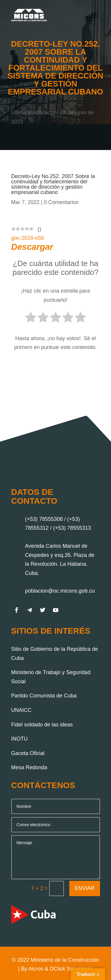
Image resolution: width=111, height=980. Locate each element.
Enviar (85, 888)
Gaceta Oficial (28, 753)
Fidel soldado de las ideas (42, 725)
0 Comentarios (61, 202)
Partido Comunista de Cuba (44, 696)
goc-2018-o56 (28, 238)
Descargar (32, 247)
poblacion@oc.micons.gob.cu (60, 591)
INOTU (20, 739)
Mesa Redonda (29, 767)
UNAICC (21, 710)
